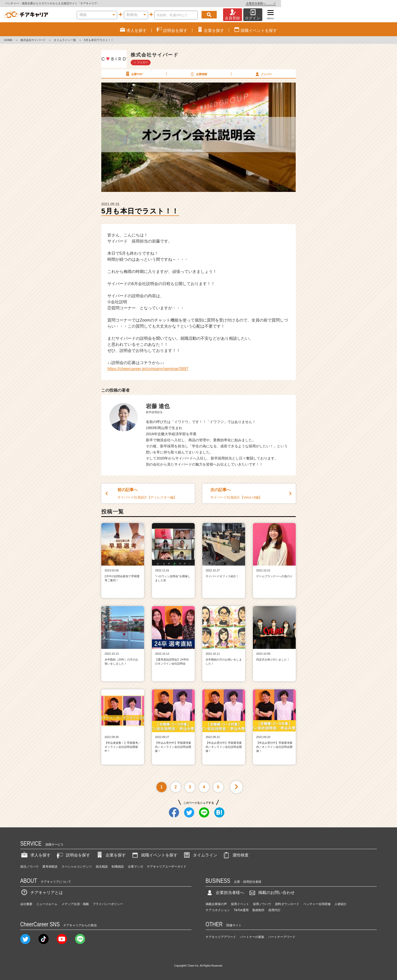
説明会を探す (73, 855)
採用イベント (240, 904)
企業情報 (198, 74)
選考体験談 (50, 867)
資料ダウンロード (287, 904)
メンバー (263, 74)
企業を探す (111, 855)
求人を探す (35, 855)
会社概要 (26, 904)
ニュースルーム (47, 904)
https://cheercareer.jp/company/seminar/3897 (148, 369)
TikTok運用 (241, 910)
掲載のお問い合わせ (271, 893)
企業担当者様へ (377, 3)
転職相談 (118, 867)
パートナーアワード (282, 937)
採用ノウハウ (262, 904)
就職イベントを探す (154, 855)
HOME (8, 40)
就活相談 (102, 867)
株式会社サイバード (33, 40)
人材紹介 (341, 904)
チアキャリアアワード (221, 937)
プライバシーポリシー (108, 904)
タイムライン (200, 855)
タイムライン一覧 (65, 40)
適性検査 (235, 855)
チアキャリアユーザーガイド (167, 867)
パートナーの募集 (252, 937)
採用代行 (274, 910)
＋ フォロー (141, 62)
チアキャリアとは (42, 893)
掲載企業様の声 (216, 904)
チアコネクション (218, 910)
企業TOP (133, 74)
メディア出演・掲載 (75, 904)
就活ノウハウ (29, 867)
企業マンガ (135, 867)
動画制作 (259, 910)
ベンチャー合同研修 (317, 904)
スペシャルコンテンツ (77, 867)
